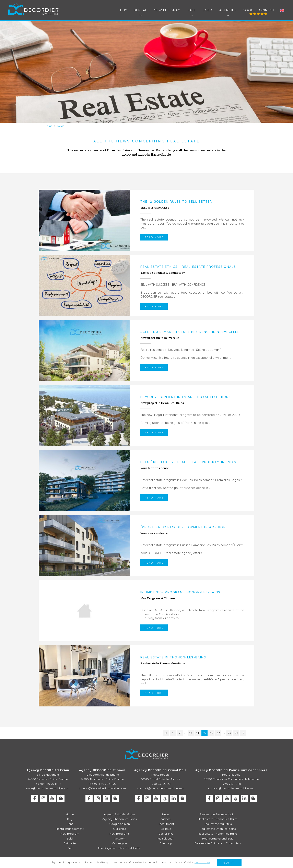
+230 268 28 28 (160, 784)
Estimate (70, 843)
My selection (166, 838)
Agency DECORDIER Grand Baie (161, 770)
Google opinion (258, 10)
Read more (154, 237)
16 (212, 733)
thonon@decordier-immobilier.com (102, 788)
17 (218, 733)
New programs (120, 834)
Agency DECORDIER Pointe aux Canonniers (231, 770)
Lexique (166, 829)
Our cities (120, 829)
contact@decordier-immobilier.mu (160, 788)
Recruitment (166, 824)
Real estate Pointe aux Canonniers (218, 843)
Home (70, 814)
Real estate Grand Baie (218, 838)
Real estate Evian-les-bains (218, 814)
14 (198, 733)
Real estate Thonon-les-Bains (218, 819)
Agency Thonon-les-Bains (120, 819)
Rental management (70, 829)
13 (191, 733)
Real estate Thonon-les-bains (218, 834)
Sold (207, 10)
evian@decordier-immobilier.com (48, 788)
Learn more (202, 862)
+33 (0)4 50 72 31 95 (102, 784)
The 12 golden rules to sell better (120, 848)
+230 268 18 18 (231, 784)
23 (229, 733)
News (166, 814)
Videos (166, 819)
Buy (124, 10)
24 (236, 733)
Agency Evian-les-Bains (120, 814)
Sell (70, 848)
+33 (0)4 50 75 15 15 (48, 784)
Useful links (166, 834)
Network (120, 838)
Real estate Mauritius (218, 824)
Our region (120, 843)
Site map (166, 843)
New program (167, 10)
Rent (70, 824)
